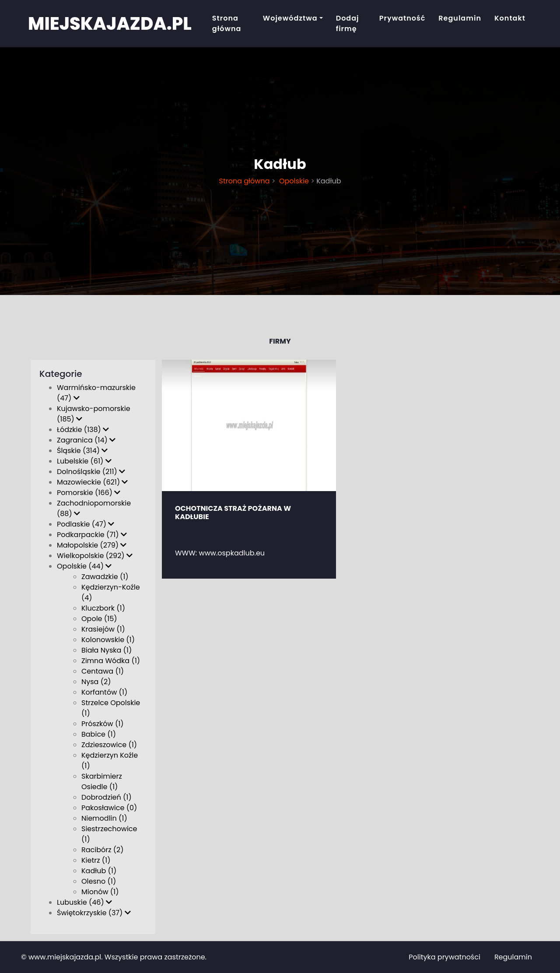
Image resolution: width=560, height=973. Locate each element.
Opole (99, 619)
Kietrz (96, 860)
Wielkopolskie (95, 556)
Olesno (99, 881)
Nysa (96, 682)
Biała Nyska (107, 650)
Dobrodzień (107, 797)
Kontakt (510, 18)
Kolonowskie (108, 640)
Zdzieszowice (109, 745)
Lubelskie (84, 461)
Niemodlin (104, 818)
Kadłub (99, 871)
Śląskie (82, 451)
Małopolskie (92, 545)
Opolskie (293, 181)
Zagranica (86, 440)
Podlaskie (86, 524)
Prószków (103, 724)
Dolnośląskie (91, 472)
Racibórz (103, 850)
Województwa (290, 18)
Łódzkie (83, 430)
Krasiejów (103, 629)
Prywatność (402, 18)
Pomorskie (89, 493)
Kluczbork (103, 608)
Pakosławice (109, 808)
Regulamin (460, 18)
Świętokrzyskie (94, 913)
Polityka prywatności (444, 957)
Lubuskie (84, 902)
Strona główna (227, 23)
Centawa (103, 671)
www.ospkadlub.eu (232, 553)
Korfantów (104, 692)
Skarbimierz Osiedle (102, 782)
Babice (99, 734)
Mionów (100, 892)
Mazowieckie (92, 482)
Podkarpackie (92, 535)
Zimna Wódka (111, 661)
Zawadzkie (105, 577)
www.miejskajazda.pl (65, 957)
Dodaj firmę (348, 23)
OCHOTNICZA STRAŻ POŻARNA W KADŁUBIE (233, 513)
